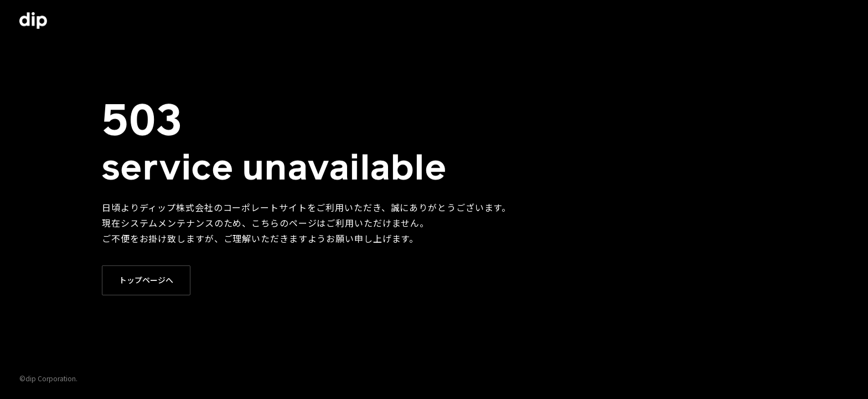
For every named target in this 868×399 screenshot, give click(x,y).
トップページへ (146, 280)
